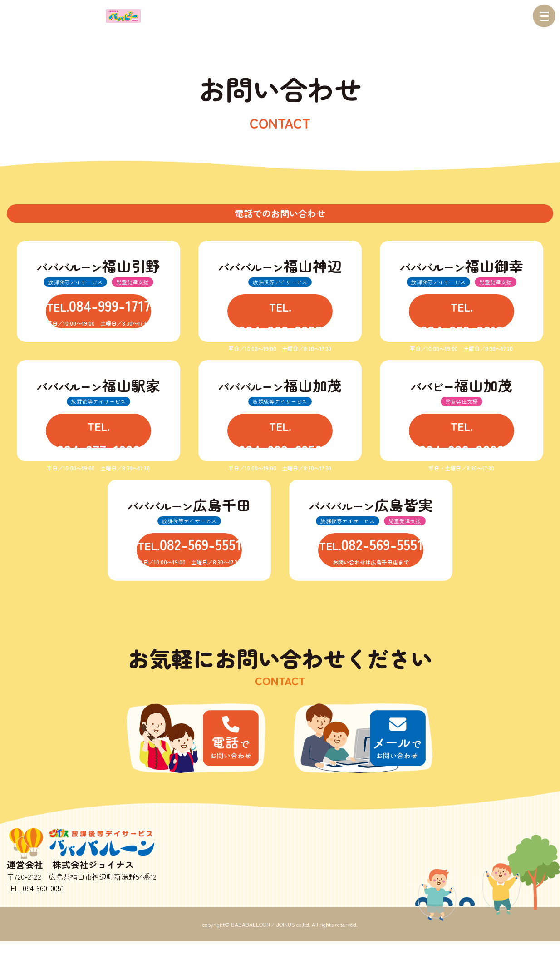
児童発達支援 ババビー (123, 16)
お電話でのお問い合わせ (194, 744)
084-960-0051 (43, 901)
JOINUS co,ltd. (293, 938)
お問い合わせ (366, 744)
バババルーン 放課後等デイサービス (54, 16)
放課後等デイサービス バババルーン (88, 854)
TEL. (98, 315)
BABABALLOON (251, 938)
